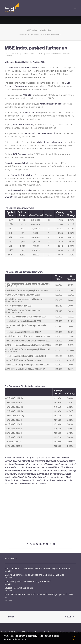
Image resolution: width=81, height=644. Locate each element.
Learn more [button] (20, 639)
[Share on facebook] (27, 544)
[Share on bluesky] (47, 544)
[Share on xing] (51, 544)
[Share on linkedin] (41, 544)
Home (21, 34)
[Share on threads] (34, 544)
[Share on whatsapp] (44, 544)
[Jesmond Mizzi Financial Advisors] (12, 8)
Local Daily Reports (32, 34)
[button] (75, 8)
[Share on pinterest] (37, 544)
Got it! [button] (74, 638)
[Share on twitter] (31, 544)
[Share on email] (54, 544)
